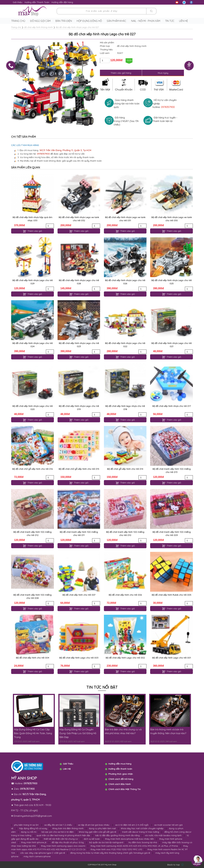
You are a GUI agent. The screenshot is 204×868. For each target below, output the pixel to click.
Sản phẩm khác (117, 21)
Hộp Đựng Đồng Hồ (89, 21)
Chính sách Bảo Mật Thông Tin (124, 789)
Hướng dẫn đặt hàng (62, 2)
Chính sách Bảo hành (120, 784)
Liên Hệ (67, 769)
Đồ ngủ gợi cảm (40, 21)
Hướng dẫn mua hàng (120, 764)
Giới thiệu (18, 2)
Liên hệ (184, 21)
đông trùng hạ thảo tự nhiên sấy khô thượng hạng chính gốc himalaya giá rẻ (110, 853)
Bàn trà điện (64, 21)
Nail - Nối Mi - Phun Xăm (146, 21)
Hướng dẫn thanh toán (120, 769)
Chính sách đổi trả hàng (121, 779)
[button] (55, 121)
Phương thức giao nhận (121, 774)
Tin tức (170, 21)
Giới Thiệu (68, 764)
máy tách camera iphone (37, 856)
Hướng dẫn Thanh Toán (37, 2)
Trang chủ (18, 21)
